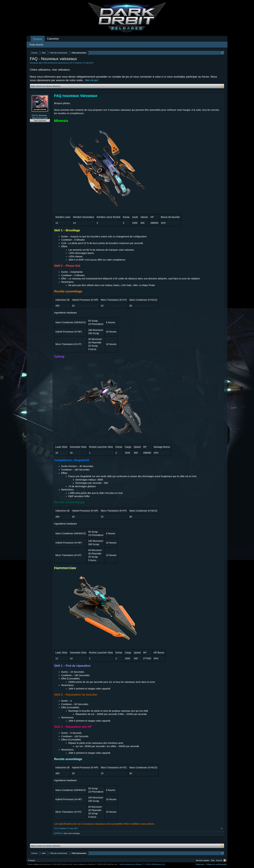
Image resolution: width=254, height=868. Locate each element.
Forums (38, 39)
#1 (222, 828)
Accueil (219, 860)
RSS (225, 860)
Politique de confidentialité (216, 864)
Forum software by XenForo (50, 864)
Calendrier (53, 39)
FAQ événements (50, 63)
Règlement (200, 864)
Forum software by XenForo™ (95, 864)
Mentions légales (203, 860)
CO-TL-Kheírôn (76, 63)
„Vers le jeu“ (91, 80)
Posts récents (36, 45)
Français (32, 860)
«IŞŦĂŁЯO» (58, 833)
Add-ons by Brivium (142, 864)
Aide (213, 860)
